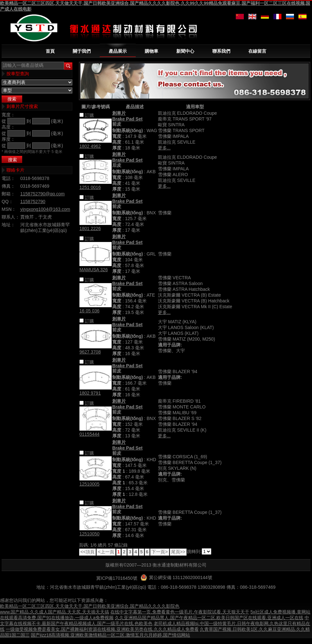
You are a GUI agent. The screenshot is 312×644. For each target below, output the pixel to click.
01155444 (89, 434)
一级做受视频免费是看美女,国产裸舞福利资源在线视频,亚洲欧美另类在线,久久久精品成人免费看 (102, 629)
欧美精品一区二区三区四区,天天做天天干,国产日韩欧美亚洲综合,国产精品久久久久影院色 (90, 606)
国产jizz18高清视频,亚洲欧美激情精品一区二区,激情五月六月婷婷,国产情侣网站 (110, 635)
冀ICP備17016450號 (117, 578)
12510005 (89, 484)
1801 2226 (90, 228)
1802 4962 (90, 146)
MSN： (9, 209)
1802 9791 (90, 393)
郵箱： (8, 194)
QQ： (7, 201)
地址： (8, 225)
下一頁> (160, 552)
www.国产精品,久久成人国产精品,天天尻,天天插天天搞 (55, 612)
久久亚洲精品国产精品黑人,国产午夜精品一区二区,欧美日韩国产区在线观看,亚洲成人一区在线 (209, 618)
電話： (8, 178)
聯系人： (11, 217)
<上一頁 (106, 552)
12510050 (89, 534)
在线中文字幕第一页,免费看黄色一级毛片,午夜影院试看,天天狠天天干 (180, 612)
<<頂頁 (87, 552)
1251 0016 (90, 187)
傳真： (8, 186)
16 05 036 (89, 311)
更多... (164, 148)
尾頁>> (178, 552)
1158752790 (33, 201)
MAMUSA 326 (94, 270)
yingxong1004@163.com (45, 209)
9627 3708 (90, 352)
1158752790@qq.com (42, 194)
